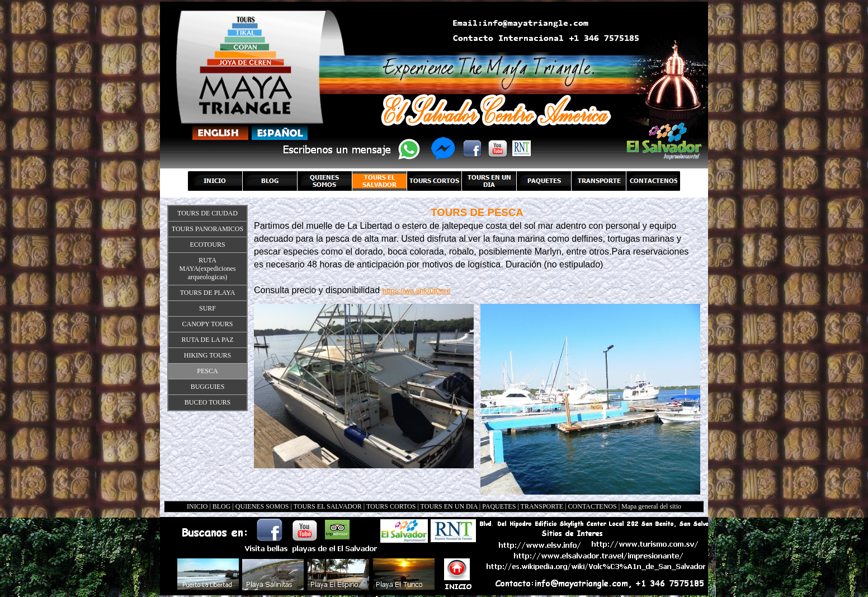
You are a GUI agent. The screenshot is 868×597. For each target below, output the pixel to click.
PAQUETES (499, 506)
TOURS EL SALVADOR (328, 506)
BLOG (222, 506)
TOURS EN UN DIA (449, 506)
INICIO (197, 506)
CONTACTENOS (593, 506)
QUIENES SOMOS (262, 506)
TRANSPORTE (542, 506)
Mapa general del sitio (651, 506)
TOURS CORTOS (391, 506)
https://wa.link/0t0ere (416, 291)
